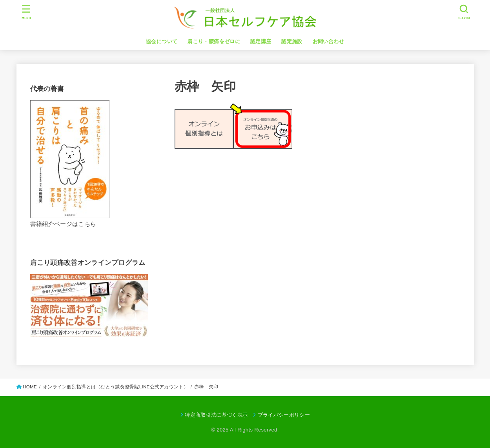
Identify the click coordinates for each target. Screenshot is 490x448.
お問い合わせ (328, 41)
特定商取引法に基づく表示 (216, 415)
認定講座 (261, 41)
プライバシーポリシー (284, 415)
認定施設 (292, 41)
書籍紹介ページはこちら (63, 224)
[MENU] (26, 12)
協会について (162, 41)
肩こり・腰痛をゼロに (214, 41)
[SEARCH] (464, 12)
